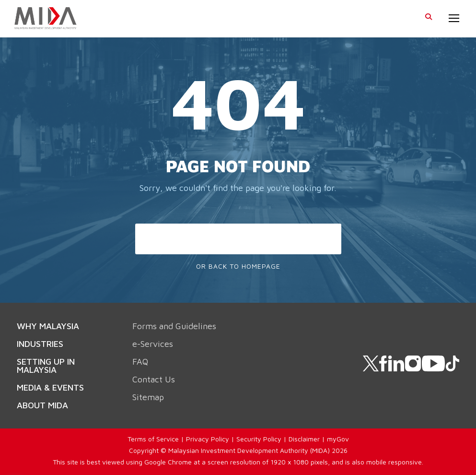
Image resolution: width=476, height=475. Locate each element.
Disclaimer (304, 439)
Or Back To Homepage (238, 266)
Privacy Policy (208, 439)
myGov (338, 439)
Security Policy (259, 439)
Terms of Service (153, 439)
